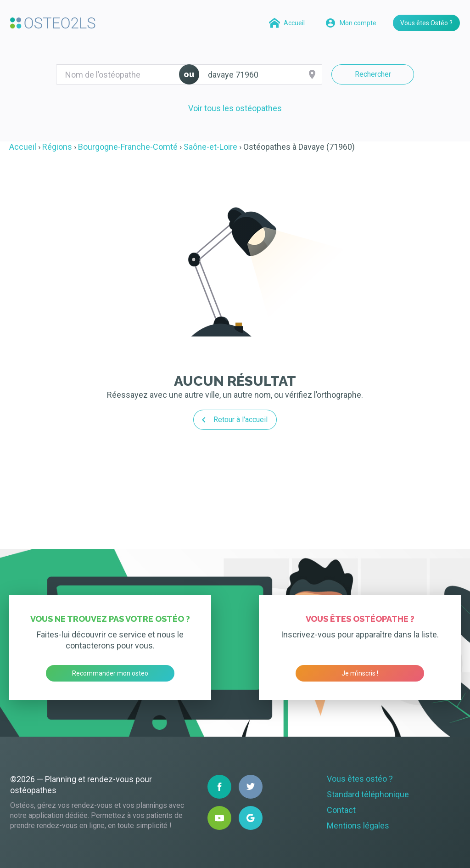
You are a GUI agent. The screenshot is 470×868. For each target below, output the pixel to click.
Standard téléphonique (368, 794)
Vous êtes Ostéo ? (426, 23)
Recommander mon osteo (110, 673)
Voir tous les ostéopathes (235, 108)
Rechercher (373, 74)
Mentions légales (358, 826)
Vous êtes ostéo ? (360, 779)
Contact (341, 810)
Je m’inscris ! (360, 673)
